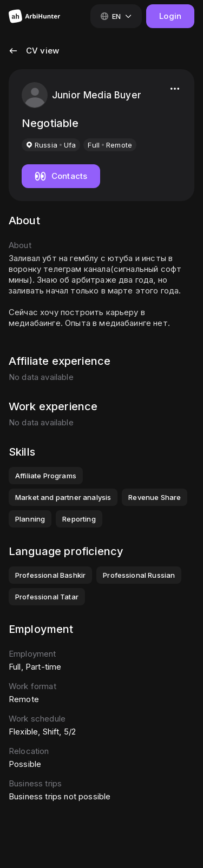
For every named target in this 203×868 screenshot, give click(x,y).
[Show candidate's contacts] (61, 176)
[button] (34, 57)
